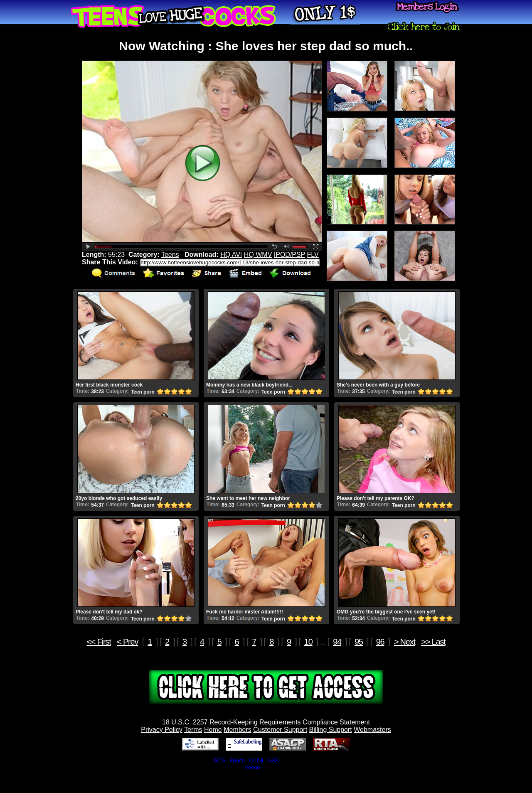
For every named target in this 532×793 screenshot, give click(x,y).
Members (238, 730)
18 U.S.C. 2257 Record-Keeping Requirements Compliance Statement (266, 722)
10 (308, 642)
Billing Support (331, 730)
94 (337, 642)
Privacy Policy (162, 730)
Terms (193, 730)
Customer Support (280, 730)
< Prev (127, 642)
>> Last (433, 642)
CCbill (256, 760)
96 (380, 642)
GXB (273, 760)
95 (359, 642)
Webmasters (372, 730)
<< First (99, 642)
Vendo (252, 767)
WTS (219, 760)
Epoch (237, 760)
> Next (405, 642)
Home (213, 730)
